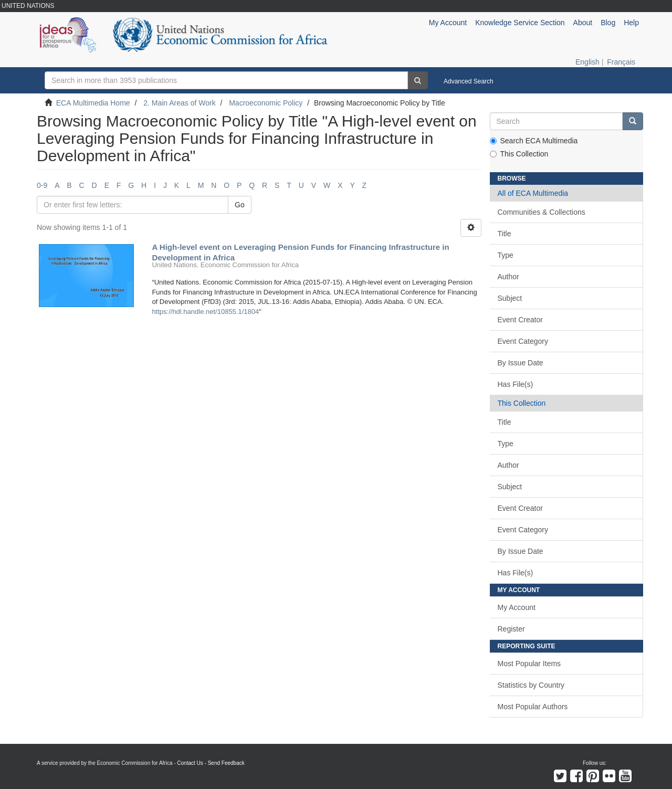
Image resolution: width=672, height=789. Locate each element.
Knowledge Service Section (520, 23)
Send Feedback (226, 763)
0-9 (42, 185)
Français (621, 62)
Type (506, 255)
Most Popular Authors (533, 707)
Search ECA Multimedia (534, 141)
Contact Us (190, 763)
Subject (510, 298)
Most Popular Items (529, 664)
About (583, 23)
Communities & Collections (542, 212)
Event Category (523, 341)
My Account (517, 607)
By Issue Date (521, 363)
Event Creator (520, 320)
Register (511, 629)
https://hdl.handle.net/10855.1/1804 (205, 312)
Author (508, 277)
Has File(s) (516, 384)
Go (240, 205)
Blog (608, 23)
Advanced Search (469, 81)
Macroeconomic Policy (266, 103)
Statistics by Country (531, 685)
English (587, 62)
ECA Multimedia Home (93, 103)
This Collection (519, 154)
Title (505, 234)
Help (631, 23)
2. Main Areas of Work (179, 103)
